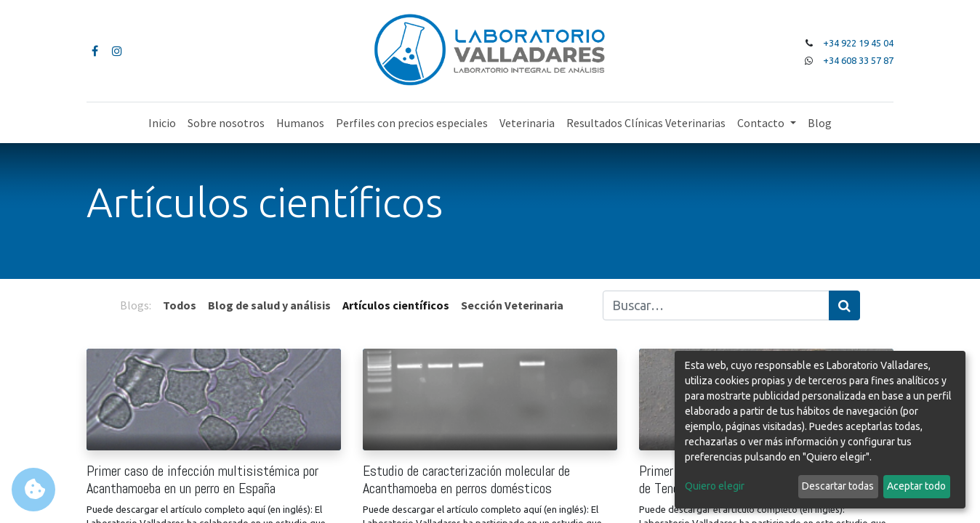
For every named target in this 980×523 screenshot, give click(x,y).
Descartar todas (838, 486)
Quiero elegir (715, 486)
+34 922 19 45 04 (858, 43)
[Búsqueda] (844, 305)
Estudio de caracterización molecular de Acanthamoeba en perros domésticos (466, 479)
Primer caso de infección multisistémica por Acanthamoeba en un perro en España (202, 479)
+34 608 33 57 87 (858, 60)
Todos (180, 305)
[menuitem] (162, 123)
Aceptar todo (916, 486)
